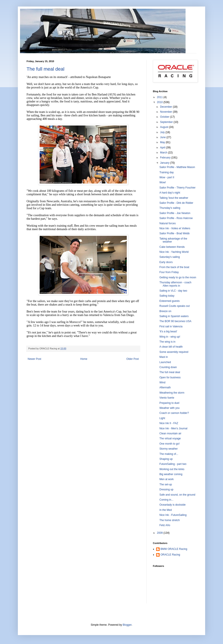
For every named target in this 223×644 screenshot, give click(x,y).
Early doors (166, 262)
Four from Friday (169, 272)
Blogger (127, 625)
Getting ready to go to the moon (178, 277)
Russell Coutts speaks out (175, 306)
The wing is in (167, 342)
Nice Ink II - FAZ (169, 423)
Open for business (170, 377)
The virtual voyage (170, 438)
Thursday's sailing (170, 208)
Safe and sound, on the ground (177, 495)
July (163, 132)
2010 (160, 102)
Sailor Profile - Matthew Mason (177, 167)
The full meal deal (46, 69)
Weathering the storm (172, 393)
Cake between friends (172, 247)
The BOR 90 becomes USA (175, 321)
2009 (160, 533)
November (166, 112)
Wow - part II (167, 177)
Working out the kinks (172, 469)
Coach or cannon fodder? (174, 413)
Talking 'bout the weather (174, 198)
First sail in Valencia (171, 326)
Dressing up (166, 489)
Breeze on (165, 311)
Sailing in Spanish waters (174, 316)
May (163, 142)
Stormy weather (169, 449)
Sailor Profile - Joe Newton (175, 213)
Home (84, 359)
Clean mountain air (170, 433)
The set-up (166, 484)
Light (162, 418)
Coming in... (166, 500)
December (166, 107)
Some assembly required (174, 352)
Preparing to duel (169, 403)
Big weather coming (171, 474)
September (167, 122)
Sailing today (167, 296)
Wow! (163, 182)
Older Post (133, 359)
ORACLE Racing (170, 555)
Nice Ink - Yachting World (174, 252)
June (163, 137)
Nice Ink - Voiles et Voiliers (175, 228)
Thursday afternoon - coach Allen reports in (175, 284)
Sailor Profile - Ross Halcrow (176, 218)
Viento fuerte (167, 398)
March (164, 153)
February (166, 158)
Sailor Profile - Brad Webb (175, 233)
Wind (162, 382)
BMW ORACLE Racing (174, 549)
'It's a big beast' (168, 331)
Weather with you (170, 408)
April (163, 148)
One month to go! (170, 444)
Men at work (166, 479)
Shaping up (166, 459)
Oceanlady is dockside (172, 505)
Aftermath (165, 387)
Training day (167, 172)
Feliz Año (165, 525)
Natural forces (168, 223)
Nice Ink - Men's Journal (173, 428)
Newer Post (34, 359)
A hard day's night (170, 193)
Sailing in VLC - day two (173, 291)
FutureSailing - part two (173, 464)
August (165, 127)
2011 (160, 97)
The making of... (169, 454)
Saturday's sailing (170, 257)
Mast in (164, 357)
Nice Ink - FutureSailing (173, 515)
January (165, 163)
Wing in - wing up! (170, 337)
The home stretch (170, 520)
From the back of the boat (174, 267)
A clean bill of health (171, 347)
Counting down (168, 367)
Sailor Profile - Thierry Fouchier (177, 188)
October (165, 117)
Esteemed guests (170, 301)
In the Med (166, 510)
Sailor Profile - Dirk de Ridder (176, 203)
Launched (165, 362)
